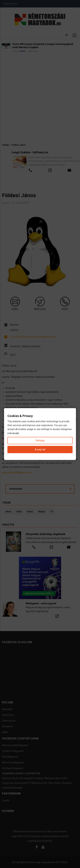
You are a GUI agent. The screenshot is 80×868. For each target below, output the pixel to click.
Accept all (40, 449)
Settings (40, 440)
